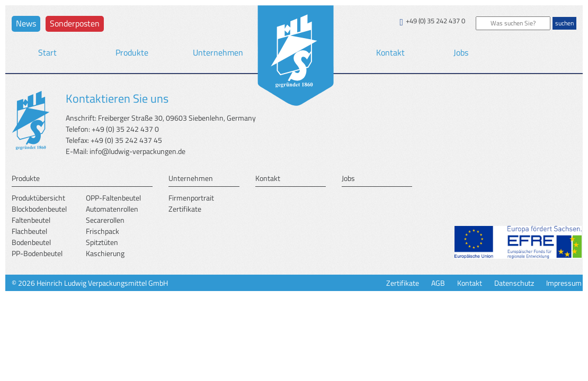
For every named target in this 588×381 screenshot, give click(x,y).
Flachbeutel (29, 231)
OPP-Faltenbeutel (113, 198)
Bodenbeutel (31, 242)
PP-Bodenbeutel (37, 253)
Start (47, 52)
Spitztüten (102, 242)
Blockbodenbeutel (39, 209)
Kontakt (390, 52)
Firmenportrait (191, 198)
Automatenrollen (112, 209)
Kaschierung (105, 253)
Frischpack (103, 231)
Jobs (461, 52)
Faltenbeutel (31, 220)
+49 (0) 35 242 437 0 (435, 21)
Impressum (564, 283)
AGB (438, 283)
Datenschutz (514, 283)
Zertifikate (185, 209)
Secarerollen (105, 220)
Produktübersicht (38, 198)
